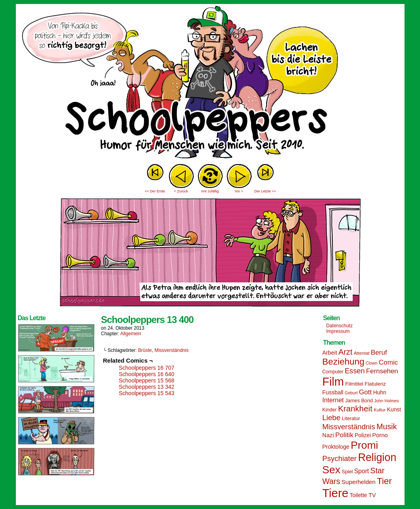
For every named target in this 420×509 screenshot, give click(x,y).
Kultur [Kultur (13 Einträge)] (380, 410)
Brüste (145, 350)
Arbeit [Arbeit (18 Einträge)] (330, 353)
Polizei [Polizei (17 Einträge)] (363, 435)
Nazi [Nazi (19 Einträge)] (328, 435)
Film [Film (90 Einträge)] (333, 382)
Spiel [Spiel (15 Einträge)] (347, 472)
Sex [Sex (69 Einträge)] (332, 470)
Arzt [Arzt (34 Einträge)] (345, 352)
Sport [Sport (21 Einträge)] (362, 471)
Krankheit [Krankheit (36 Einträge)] (355, 408)
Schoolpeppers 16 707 (147, 368)
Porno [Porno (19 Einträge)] (380, 435)
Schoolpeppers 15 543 (147, 393)
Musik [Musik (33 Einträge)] (386, 426)
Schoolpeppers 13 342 (147, 387)
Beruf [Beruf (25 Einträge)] (379, 352)
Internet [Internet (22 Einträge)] (333, 400)
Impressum (338, 331)
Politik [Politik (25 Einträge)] (344, 435)
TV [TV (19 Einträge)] (372, 495)
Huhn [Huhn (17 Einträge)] (380, 392)
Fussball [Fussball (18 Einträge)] (333, 392)
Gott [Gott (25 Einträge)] (365, 392)
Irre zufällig (210, 191)
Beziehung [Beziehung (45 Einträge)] (343, 362)
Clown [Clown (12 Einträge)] (372, 363)
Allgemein (131, 334)
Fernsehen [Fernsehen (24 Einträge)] (382, 371)
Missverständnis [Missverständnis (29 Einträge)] (349, 427)
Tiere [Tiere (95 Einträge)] (336, 493)
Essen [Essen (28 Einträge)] (355, 371)
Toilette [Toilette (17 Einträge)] (359, 495)
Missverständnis (171, 350)
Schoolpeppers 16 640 (147, 374)
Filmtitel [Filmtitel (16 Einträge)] (354, 384)
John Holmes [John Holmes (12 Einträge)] (386, 401)
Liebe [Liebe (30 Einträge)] (332, 418)
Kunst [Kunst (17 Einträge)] (394, 409)
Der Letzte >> (265, 191)
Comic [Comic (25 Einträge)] (388, 362)
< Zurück (181, 191)
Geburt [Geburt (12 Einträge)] (351, 393)
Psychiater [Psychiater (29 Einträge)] (340, 458)
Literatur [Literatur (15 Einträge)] (351, 419)
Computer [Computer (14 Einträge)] (333, 372)
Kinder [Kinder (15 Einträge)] (330, 410)
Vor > (239, 191)
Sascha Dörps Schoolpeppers (210, 83)
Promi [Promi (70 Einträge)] (364, 445)
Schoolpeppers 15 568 (147, 380)
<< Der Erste (155, 191)
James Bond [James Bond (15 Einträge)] (359, 401)
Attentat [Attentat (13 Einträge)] (362, 353)
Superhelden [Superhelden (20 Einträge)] (359, 482)
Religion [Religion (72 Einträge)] (377, 457)
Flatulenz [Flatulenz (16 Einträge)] (375, 384)
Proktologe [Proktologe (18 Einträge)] (336, 447)
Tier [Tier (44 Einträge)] (384, 481)
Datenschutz (340, 326)
